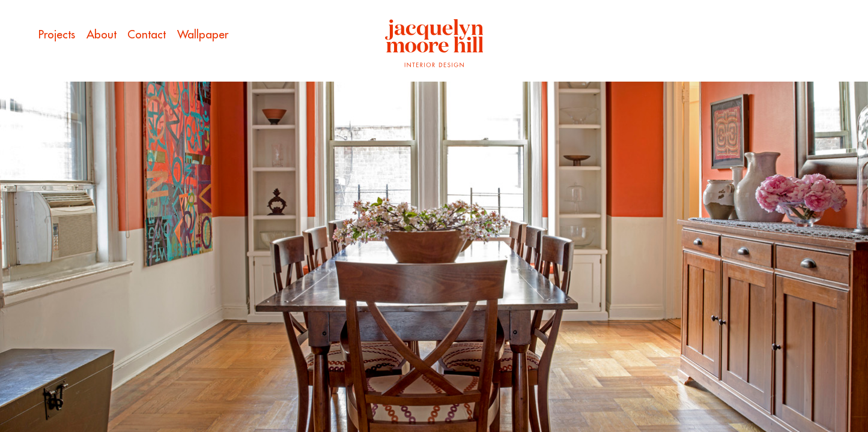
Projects (57, 34)
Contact (147, 34)
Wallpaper (203, 34)
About (102, 34)
